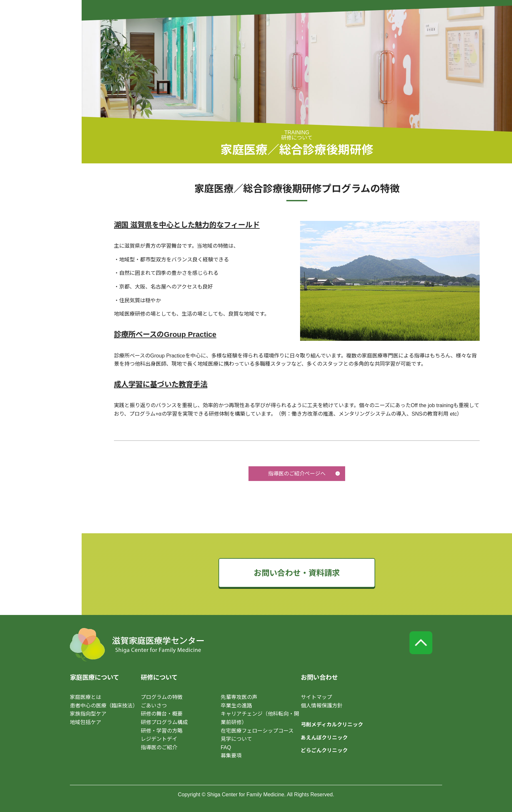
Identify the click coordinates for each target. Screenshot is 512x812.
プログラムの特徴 (162, 697)
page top (421, 643)
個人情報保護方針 (322, 706)
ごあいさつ (154, 706)
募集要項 (231, 756)
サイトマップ (316, 697)
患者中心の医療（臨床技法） (104, 706)
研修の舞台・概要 (162, 714)
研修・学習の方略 (162, 731)
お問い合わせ (319, 678)
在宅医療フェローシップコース (257, 731)
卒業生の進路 (236, 706)
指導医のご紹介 (159, 747)
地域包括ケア (86, 722)
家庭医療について (95, 678)
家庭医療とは (86, 697)
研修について (159, 678)
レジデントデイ (159, 739)
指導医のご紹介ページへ (297, 474)
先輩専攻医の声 (239, 697)
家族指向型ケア (88, 714)
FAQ (226, 747)
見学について (236, 739)
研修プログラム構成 (164, 722)
